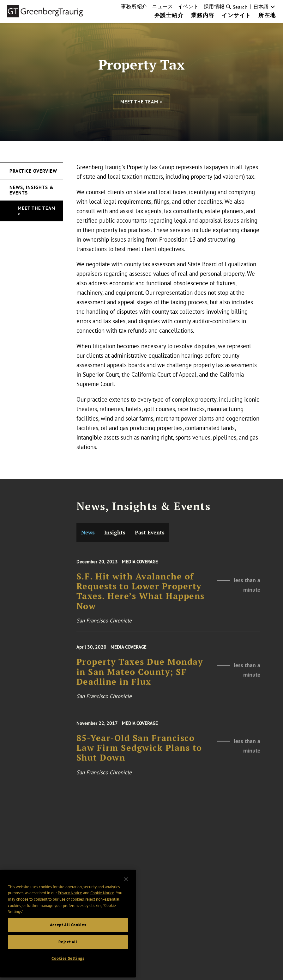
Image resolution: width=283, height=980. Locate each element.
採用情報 (214, 6)
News (88, 532)
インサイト (236, 15)
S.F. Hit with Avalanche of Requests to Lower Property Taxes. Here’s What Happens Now (141, 598)
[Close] (126, 883)
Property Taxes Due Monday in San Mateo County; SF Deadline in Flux (140, 678)
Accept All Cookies (68, 929)
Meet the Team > (141, 101)
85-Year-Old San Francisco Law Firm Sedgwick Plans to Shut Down (139, 754)
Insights (115, 532)
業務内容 (203, 15)
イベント (188, 6)
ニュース (163, 6)
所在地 (267, 15)
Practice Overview (33, 171)
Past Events (150, 532)
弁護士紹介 (169, 15)
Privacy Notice (70, 897)
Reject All (68, 946)
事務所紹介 (134, 6)
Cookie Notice (102, 897)
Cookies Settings (68, 962)
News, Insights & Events (32, 190)
